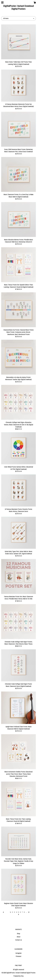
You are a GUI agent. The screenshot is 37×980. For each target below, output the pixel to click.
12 (29, 912)
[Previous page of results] (4, 912)
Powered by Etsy (19, 976)
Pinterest (19, 956)
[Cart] (35, 3)
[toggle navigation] (2, 2)
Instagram (19, 953)
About (19, 937)
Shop (18, 934)
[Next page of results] (19, 914)
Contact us (18, 940)
